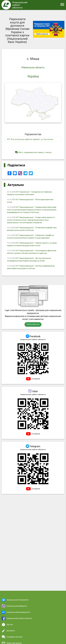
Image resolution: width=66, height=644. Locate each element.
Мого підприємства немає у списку (33, 152)
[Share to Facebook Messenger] (15, 175)
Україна (33, 76)
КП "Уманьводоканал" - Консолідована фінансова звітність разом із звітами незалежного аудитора (32, 252)
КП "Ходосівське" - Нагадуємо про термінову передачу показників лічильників (30, 193)
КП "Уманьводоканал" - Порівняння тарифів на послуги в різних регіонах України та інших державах (31, 237)
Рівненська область (33, 67)
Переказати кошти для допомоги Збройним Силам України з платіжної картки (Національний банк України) (17, 31)
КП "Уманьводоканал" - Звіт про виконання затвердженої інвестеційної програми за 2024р (29, 259)
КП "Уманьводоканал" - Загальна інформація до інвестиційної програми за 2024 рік (31, 267)
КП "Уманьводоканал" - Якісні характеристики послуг (30, 201)
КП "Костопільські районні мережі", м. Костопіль (30, 139)
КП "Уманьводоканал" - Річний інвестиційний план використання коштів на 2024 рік (32, 229)
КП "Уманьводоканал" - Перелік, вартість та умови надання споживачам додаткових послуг (32, 244)
